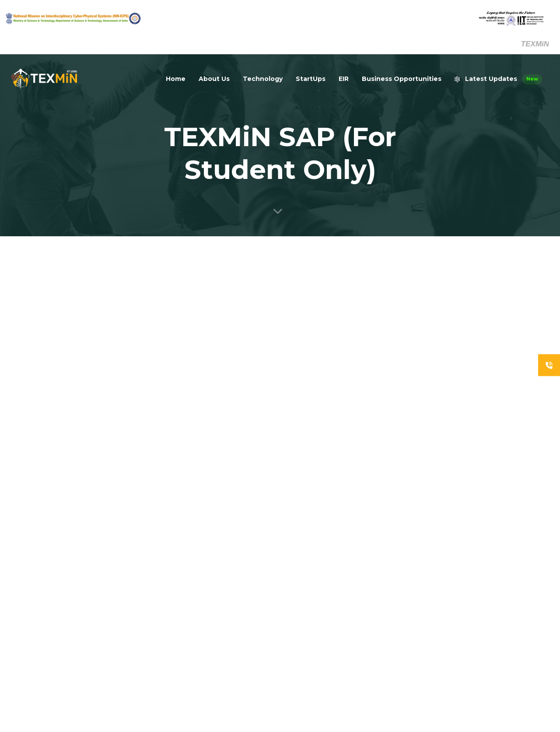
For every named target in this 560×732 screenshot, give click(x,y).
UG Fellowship (408, 616)
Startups (401, 650)
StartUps (311, 79)
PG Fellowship (408, 633)
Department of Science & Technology (492, 573)
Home (176, 79)
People (399, 583)
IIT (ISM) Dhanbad (483, 612)
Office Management (487, 629)
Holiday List (404, 666)
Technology (263, 79)
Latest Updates (498, 79)
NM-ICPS (472, 595)
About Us (214, 79)
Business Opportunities (402, 79)
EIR (344, 79)
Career (398, 600)
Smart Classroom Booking (484, 651)
